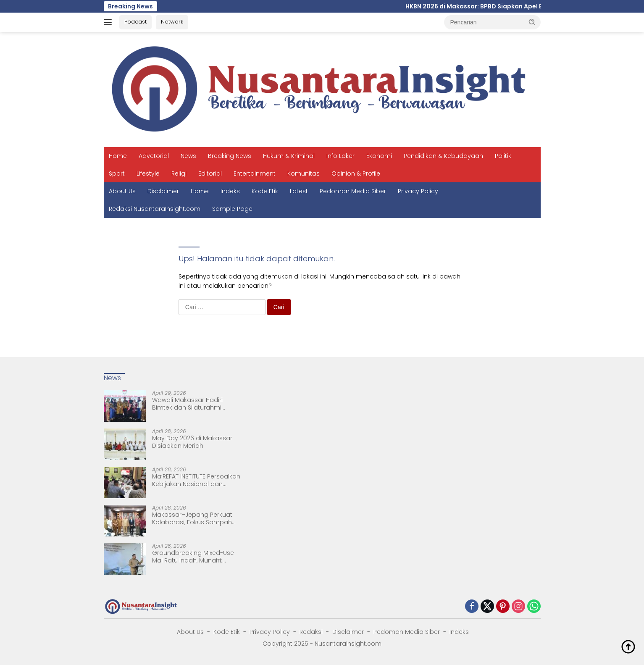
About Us (122, 191)
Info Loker (340, 156)
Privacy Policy (418, 191)
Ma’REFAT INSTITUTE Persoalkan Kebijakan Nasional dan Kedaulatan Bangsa (196, 480)
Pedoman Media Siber (353, 191)
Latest (299, 191)
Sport (117, 173)
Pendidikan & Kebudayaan (443, 156)
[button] (532, 22)
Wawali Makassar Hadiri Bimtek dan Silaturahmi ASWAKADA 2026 (187, 404)
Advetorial (154, 156)
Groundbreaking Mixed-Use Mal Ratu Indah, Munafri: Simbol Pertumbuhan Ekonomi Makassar (193, 557)
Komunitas (304, 173)
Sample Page (232, 209)
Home (118, 156)
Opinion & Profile (356, 173)
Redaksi (311, 632)
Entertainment (255, 173)
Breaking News (230, 156)
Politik (503, 156)
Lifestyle (148, 173)
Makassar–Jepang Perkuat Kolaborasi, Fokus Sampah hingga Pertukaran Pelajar (192, 518)
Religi (179, 173)
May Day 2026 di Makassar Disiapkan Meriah (192, 442)
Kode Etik (265, 191)
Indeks (230, 191)
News (188, 156)
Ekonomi (379, 156)
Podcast (135, 22)
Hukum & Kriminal (289, 156)
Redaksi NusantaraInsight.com (155, 209)
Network (172, 22)
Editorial (210, 173)
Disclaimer (163, 191)
